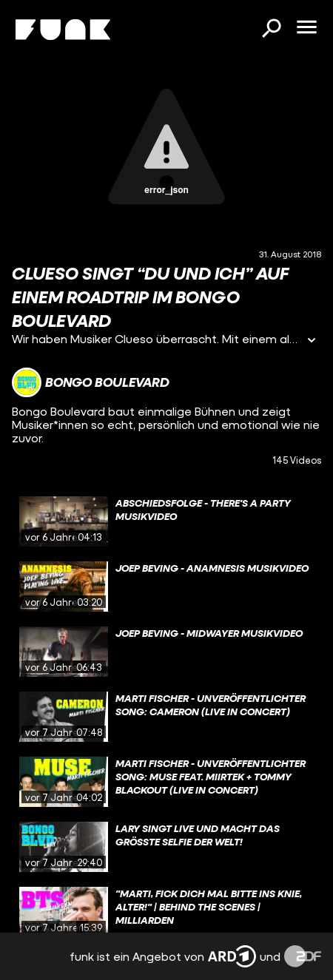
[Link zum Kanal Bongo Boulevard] (91, 382)
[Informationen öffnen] (312, 341)
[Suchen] (271, 30)
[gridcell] (166, 521)
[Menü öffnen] (306, 28)
